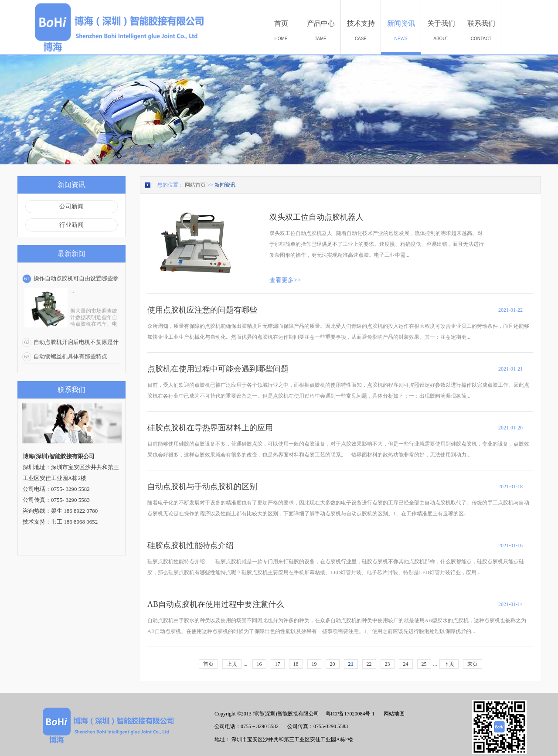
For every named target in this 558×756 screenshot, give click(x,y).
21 (351, 664)
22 (369, 664)
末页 (473, 664)
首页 (208, 664)
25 (424, 664)
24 (406, 664)
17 (278, 664)
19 (314, 664)
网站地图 (393, 714)
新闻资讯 (225, 185)
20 (333, 664)
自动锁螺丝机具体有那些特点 (70, 356)
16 (259, 664)
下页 (449, 664)
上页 (232, 664)
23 (388, 664)
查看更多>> (285, 280)
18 (296, 664)
